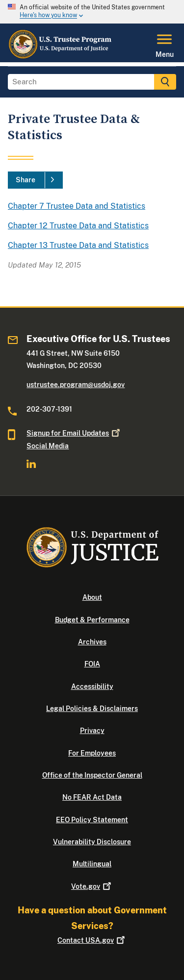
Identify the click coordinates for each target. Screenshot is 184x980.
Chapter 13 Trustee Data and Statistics (78, 245)
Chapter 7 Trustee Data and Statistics (77, 206)
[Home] (61, 56)
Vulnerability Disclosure (92, 842)
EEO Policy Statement (92, 820)
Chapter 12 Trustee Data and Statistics (78, 226)
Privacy (92, 731)
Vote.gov (92, 886)
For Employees (92, 753)
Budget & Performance (92, 620)
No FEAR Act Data (92, 797)
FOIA (92, 664)
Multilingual (92, 864)
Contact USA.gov (92, 940)
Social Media (48, 446)
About (92, 597)
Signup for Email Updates (74, 433)
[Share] (35, 180)
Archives (92, 642)
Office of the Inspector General (92, 775)
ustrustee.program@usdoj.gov (76, 385)
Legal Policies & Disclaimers (92, 709)
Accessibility (92, 686)
